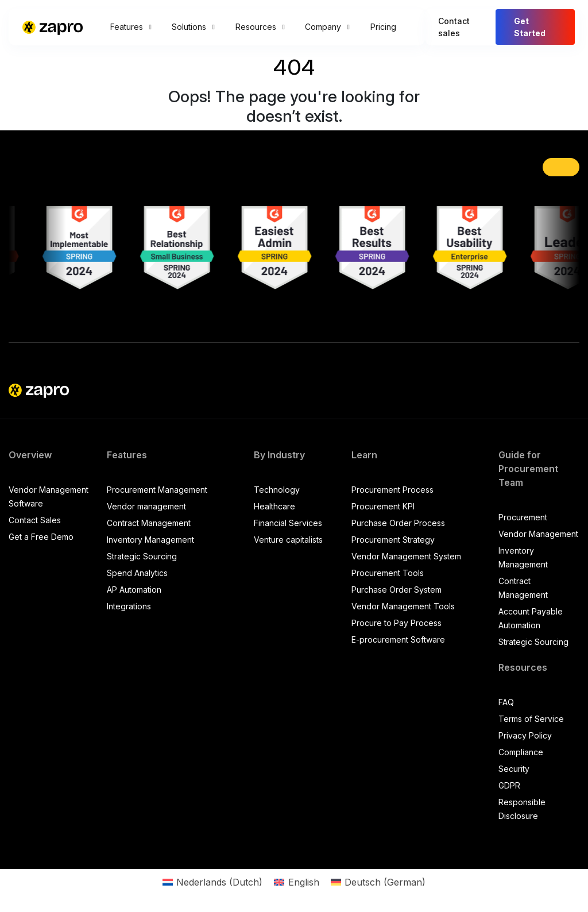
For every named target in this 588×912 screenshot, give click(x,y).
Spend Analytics (137, 573)
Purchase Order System (396, 590)
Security (514, 769)
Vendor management (146, 506)
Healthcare (274, 506)
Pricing (383, 27)
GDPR (509, 785)
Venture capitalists (288, 540)
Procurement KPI (383, 506)
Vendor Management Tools (403, 606)
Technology (277, 490)
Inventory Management (150, 540)
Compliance (521, 752)
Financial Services (288, 523)
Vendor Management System (406, 556)
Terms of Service (531, 719)
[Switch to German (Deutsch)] (378, 882)
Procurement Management (157, 490)
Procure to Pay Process (396, 623)
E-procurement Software (398, 639)
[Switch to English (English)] (296, 882)
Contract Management (149, 523)
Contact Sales (35, 520)
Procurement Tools (388, 573)
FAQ (506, 702)
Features (131, 27)
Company (327, 27)
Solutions (193, 27)
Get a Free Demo (41, 537)
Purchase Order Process (398, 523)
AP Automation (134, 590)
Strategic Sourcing (142, 556)
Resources (260, 27)
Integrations (129, 606)
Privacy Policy (525, 735)
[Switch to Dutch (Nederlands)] (212, 882)
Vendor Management (538, 534)
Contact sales (454, 27)
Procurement (523, 517)
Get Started (530, 27)
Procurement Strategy (393, 540)
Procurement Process (392, 490)
